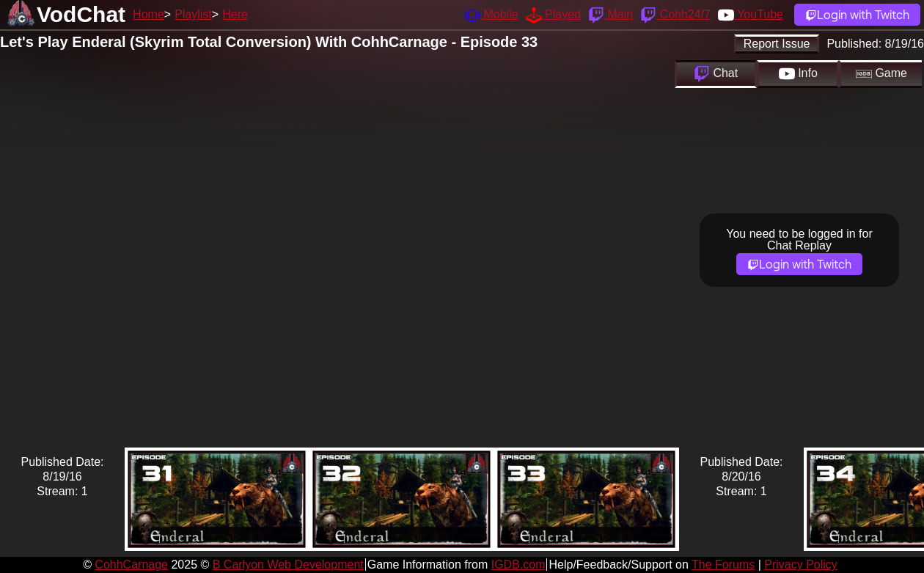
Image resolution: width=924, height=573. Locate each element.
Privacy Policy (801, 565)
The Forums (723, 565)
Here (235, 14)
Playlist (193, 14)
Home (148, 14)
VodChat (81, 14)
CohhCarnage (131, 565)
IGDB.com (518, 565)
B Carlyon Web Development (288, 565)
